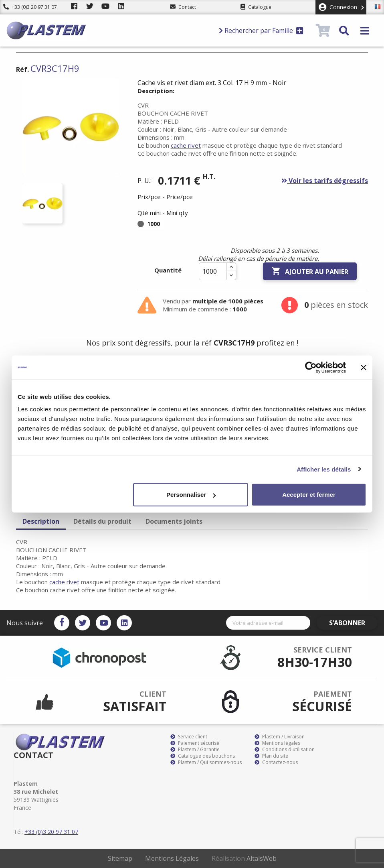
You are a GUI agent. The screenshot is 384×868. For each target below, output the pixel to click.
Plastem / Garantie (195, 750)
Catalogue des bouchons (203, 756)
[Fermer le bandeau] (364, 367)
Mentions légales (277, 743)
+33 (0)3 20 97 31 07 (30, 7)
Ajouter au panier (310, 271)
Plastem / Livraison (280, 737)
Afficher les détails (324, 469)
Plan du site (271, 756)
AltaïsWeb (262, 858)
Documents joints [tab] (174, 521)
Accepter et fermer (309, 495)
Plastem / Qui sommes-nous (206, 762)
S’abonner (354, 623)
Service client (189, 737)
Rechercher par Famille (261, 30)
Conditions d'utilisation (285, 750)
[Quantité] (213, 271)
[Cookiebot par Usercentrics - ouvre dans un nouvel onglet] (311, 367)
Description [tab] (41, 521)
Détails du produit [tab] (102, 521)
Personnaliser (191, 495)
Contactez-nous (276, 762)
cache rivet (186, 145)
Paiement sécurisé (195, 743)
